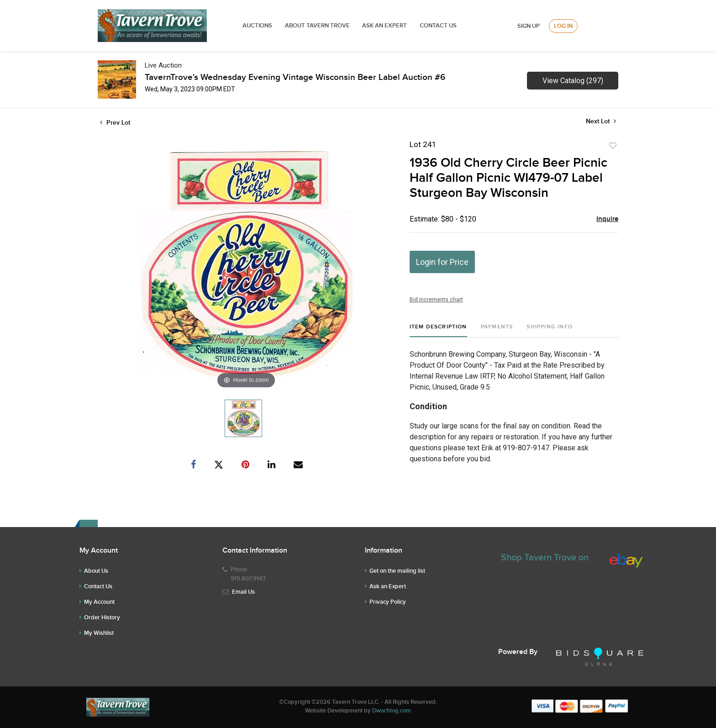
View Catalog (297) (573, 81)
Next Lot (601, 121)
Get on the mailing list (397, 571)
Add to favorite (613, 146)
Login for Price (442, 262)
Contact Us (438, 26)
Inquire (607, 219)
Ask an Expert (388, 586)
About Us (96, 571)
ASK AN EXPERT (384, 26)
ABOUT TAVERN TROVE (318, 26)
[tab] (438, 330)
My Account (99, 602)
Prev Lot (115, 123)
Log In (563, 26)
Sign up (529, 26)
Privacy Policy (388, 602)
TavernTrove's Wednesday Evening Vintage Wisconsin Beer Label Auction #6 (295, 77)
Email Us (243, 592)
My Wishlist (99, 633)
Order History (102, 617)
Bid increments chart (436, 300)
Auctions (257, 26)
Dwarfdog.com (392, 711)
